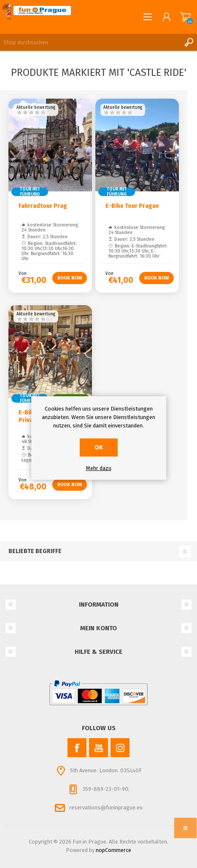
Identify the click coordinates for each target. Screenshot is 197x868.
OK (99, 447)
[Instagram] (120, 748)
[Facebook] (77, 748)
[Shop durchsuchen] (90, 42)
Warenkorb (185, 17)
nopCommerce (113, 850)
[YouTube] (98, 748)
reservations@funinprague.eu (106, 808)
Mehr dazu (99, 468)
